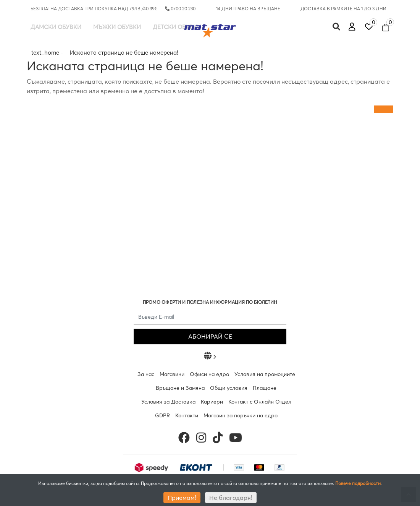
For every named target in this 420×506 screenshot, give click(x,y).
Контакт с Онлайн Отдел (260, 402)
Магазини (172, 374)
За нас (146, 374)
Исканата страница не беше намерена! (124, 53)
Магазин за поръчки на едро (241, 415)
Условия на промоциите (265, 374)
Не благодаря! (231, 498)
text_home (45, 53)
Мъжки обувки (117, 27)
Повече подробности (358, 483)
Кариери (212, 402)
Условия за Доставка (168, 402)
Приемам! (182, 498)
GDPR (162, 415)
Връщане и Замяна (180, 388)
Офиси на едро (209, 374)
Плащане (265, 388)
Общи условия (229, 388)
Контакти (187, 415)
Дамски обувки (56, 27)
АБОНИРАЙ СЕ (210, 336)
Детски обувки (177, 27)
